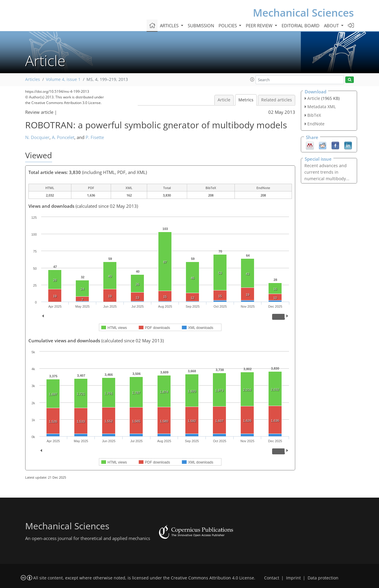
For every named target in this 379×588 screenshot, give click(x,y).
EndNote (316, 124)
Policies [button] (228, 25)
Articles (33, 79)
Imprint (293, 578)
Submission (201, 25)
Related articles (277, 100)
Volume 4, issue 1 (63, 79)
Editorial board (301, 25)
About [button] (332, 25)
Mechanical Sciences (303, 13)
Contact (272, 578)
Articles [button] (170, 25)
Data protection (323, 578)
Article (224, 100)
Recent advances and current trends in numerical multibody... (327, 172)
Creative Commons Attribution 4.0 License (212, 578)
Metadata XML (322, 107)
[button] (252, 79)
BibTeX (314, 115)
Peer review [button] (260, 25)
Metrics (246, 100)
